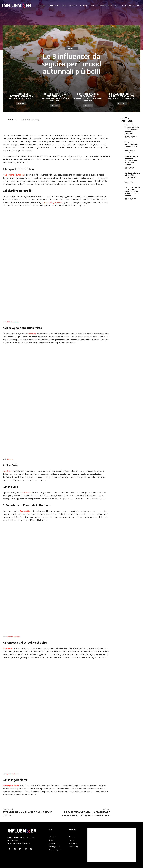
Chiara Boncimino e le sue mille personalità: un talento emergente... (122, 96)
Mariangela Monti (11, 786)
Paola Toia (13, 120)
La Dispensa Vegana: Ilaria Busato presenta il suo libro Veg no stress (86, 814)
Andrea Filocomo (130, 151)
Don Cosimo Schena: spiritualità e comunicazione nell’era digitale (55, 97)
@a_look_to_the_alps (13, 774)
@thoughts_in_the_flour (13, 637)
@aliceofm (10, 459)
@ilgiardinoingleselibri (13, 322)
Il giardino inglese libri (52, 203)
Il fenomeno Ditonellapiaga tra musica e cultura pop (21, 96)
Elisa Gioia (7, 471)
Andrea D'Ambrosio (130, 137)
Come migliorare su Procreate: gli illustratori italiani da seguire (88, 97)
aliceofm (32, 334)
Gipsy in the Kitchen (14, 175)
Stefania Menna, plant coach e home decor (27, 814)
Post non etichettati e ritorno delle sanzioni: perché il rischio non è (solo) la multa (132, 191)
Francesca (7, 648)
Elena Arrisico (129, 182)
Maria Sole (27, 493)
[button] (116, 6)
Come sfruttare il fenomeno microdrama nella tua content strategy (131, 161)
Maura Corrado (129, 167)
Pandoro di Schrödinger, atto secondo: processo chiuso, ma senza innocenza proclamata (132, 129)
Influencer (71, 49)
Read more (21, 103)
